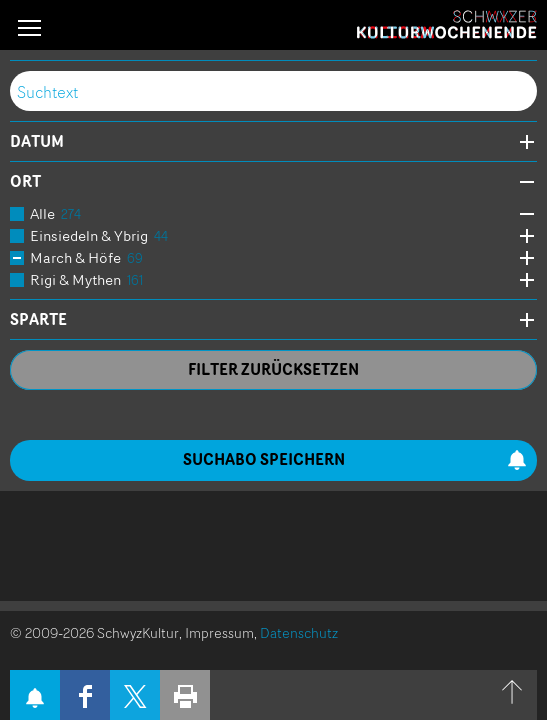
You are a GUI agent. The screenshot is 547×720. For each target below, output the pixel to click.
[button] (29, 27)
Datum (37, 142)
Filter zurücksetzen (273, 369)
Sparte (38, 320)
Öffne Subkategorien (522, 214)
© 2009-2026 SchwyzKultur (94, 632)
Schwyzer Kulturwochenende (447, 25)
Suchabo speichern (355, 459)
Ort (25, 182)
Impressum (219, 632)
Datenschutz (299, 632)
